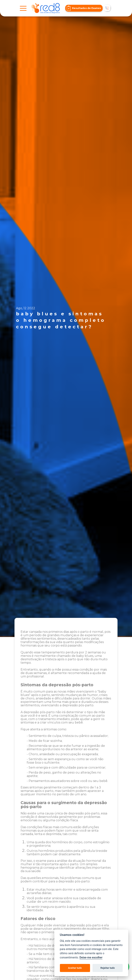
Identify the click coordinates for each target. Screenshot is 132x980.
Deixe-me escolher (91, 958)
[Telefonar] (107, 8)
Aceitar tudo (75, 968)
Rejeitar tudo (108, 968)
